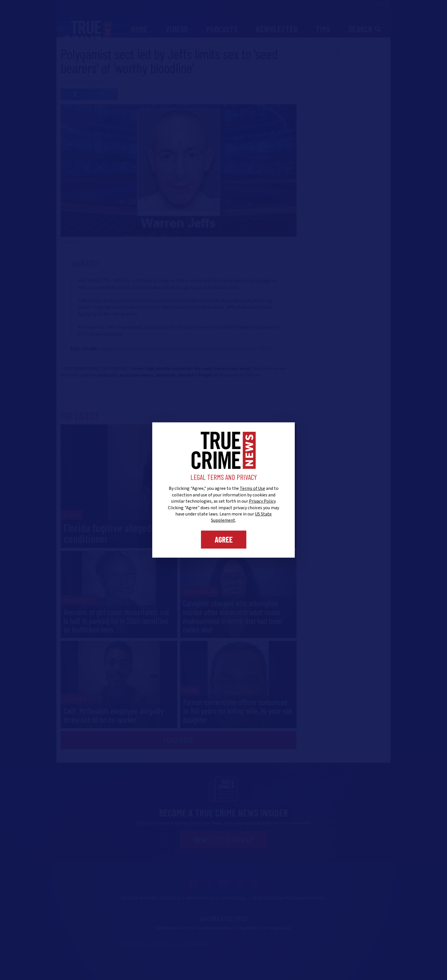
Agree (224, 539)
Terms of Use (252, 488)
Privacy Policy (262, 501)
